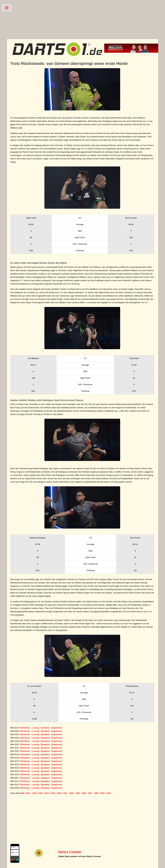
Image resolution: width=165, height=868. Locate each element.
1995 (102, 793)
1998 (84, 793)
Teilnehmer (25, 728)
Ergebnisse (57, 728)
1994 (108, 793)
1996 (96, 793)
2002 (59, 793)
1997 (90, 793)
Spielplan (45, 728)
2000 (72, 793)
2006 (34, 793)
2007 (28, 793)
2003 (53, 793)
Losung (35, 728)
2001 (65, 793)
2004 (47, 793)
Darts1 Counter (70, 852)
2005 (41, 793)
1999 (78, 793)
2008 (22, 793)
